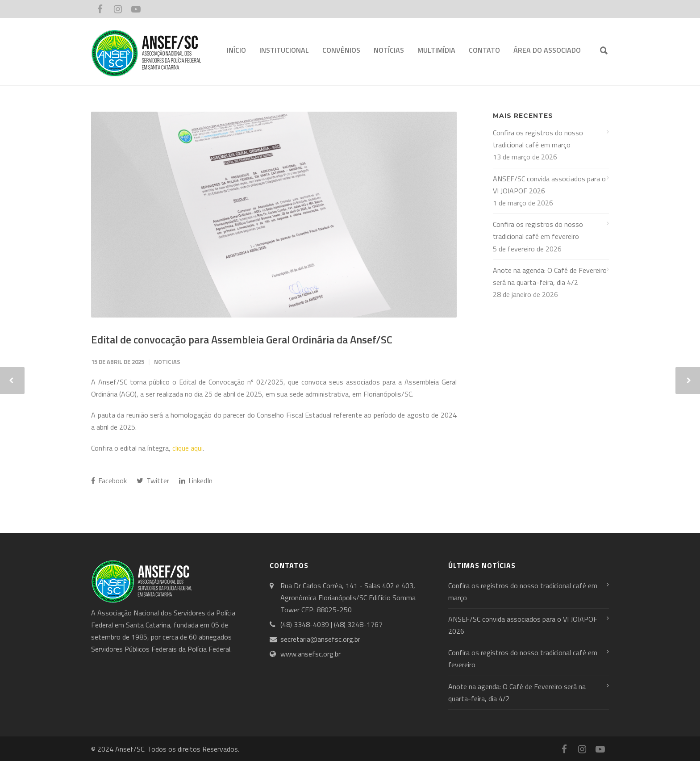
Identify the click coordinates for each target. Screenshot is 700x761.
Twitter (153, 481)
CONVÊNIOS (341, 50)
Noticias (167, 362)
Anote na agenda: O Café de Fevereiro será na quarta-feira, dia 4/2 (550, 276)
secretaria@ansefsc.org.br (320, 639)
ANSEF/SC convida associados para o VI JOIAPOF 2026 (549, 185)
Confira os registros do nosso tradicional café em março (538, 139)
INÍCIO (236, 50)
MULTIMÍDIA (436, 50)
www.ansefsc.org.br (310, 654)
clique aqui (187, 448)
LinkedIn (196, 481)
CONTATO (484, 50)
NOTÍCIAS (389, 50)
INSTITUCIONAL (284, 50)
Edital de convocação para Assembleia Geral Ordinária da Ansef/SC (242, 339)
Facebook (109, 481)
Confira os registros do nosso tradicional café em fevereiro (538, 230)
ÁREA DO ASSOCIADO (547, 50)
